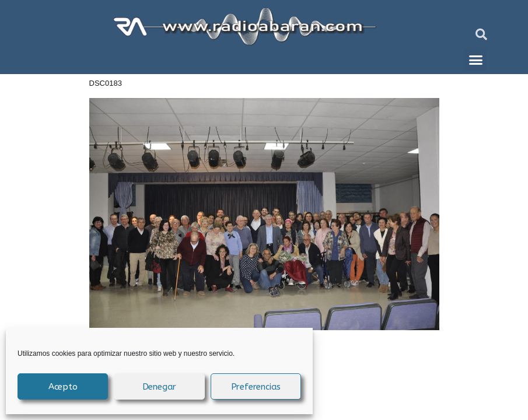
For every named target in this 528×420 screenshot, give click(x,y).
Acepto (63, 387)
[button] (481, 34)
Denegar (160, 387)
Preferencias (256, 387)
